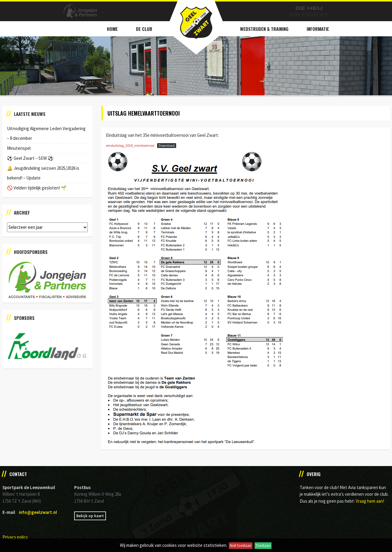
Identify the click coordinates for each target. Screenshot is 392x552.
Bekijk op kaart (90, 516)
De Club (144, 29)
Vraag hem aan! (370, 501)
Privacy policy (15, 537)
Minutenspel (19, 148)
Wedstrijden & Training (264, 29)
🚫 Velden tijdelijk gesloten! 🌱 (37, 188)
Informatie (318, 29)
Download (167, 145)
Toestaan (263, 545)
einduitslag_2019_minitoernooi (130, 145)
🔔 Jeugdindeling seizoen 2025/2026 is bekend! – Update (43, 173)
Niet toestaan (241, 545)
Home (112, 29)
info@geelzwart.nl (38, 512)
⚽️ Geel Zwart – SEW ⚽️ (30, 158)
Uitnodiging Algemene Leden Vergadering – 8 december (46, 133)
